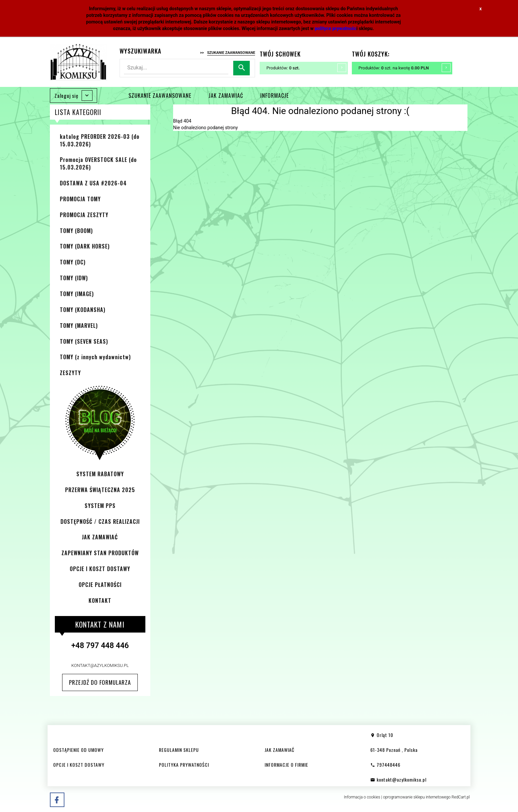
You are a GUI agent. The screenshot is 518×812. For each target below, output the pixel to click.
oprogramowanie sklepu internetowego (417, 797)
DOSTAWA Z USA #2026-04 (93, 183)
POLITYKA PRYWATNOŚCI (184, 765)
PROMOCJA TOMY (80, 199)
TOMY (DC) (73, 262)
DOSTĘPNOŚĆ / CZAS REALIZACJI (100, 522)
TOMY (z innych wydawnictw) (95, 357)
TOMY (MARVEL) (79, 326)
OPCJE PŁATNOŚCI (100, 585)
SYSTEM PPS (100, 506)
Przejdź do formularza (100, 682)
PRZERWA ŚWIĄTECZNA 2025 (100, 490)
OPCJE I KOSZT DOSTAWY (100, 569)
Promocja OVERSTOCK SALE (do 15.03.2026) (98, 163)
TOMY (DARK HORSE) (85, 246)
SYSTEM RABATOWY (100, 474)
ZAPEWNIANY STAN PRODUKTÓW (100, 553)
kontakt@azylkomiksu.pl (100, 665)
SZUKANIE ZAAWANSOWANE (160, 96)
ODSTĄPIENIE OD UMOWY (78, 750)
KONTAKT (100, 600)
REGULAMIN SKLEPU (179, 750)
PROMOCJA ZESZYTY (84, 215)
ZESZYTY (70, 373)
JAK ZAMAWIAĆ (226, 96)
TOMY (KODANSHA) (83, 310)
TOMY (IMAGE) (77, 294)
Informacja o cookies (362, 797)
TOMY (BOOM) (76, 231)
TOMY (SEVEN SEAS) (84, 341)
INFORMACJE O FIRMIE (286, 765)
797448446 (385, 765)
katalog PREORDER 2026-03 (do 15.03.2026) (100, 140)
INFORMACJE (275, 96)
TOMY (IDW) (74, 278)
